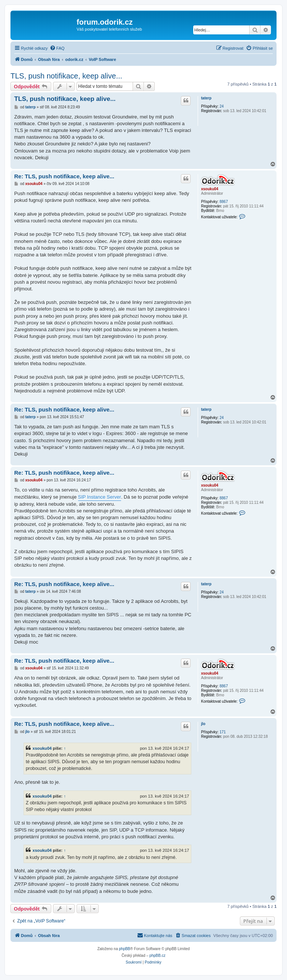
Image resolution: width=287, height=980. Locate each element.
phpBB (124, 949)
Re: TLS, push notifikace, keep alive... (64, 176)
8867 (223, 202)
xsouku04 (210, 189)
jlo (203, 724)
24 (221, 106)
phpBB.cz (158, 956)
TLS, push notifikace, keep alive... (66, 76)
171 (223, 732)
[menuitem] (57, 48)
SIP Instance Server (100, 497)
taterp (206, 98)
